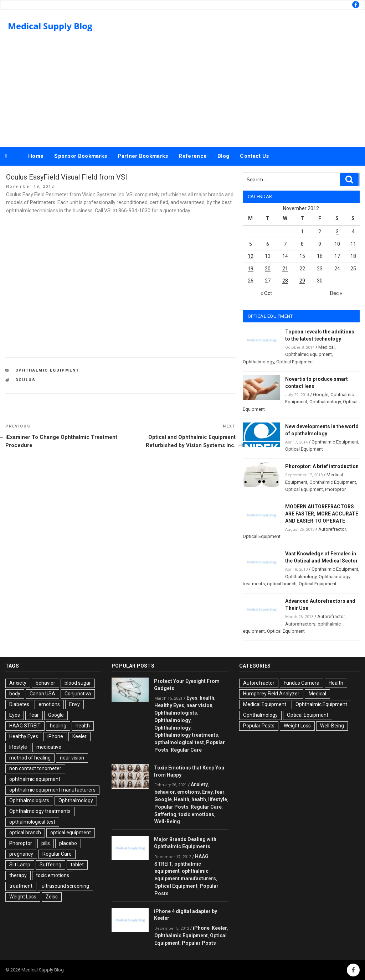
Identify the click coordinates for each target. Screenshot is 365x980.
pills (46, 843)
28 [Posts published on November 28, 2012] (285, 281)
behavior (45, 683)
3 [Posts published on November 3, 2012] (337, 232)
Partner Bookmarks (143, 156)
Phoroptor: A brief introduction (322, 466)
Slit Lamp (20, 865)
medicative (49, 747)
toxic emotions (53, 875)
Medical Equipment (265, 704)
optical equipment (71, 833)
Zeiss (52, 897)
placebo (68, 843)
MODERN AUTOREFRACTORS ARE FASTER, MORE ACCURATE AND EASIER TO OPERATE (322, 514)
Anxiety (18, 683)
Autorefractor (332, 529)
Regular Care (57, 854)
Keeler (79, 736)
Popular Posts (171, 807)
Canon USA (42, 694)
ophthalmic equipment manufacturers (52, 790)
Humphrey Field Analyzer (271, 694)
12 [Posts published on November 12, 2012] (251, 256)
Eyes (15, 715)
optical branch (282, 584)
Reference (193, 156)
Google (321, 395)
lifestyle (18, 747)
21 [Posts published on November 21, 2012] (285, 269)
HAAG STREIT (25, 726)
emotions (49, 704)
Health (182, 799)
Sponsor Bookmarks (81, 156)
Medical (327, 347)
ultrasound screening (65, 886)
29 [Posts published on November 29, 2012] (302, 281)
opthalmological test (32, 822)
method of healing (30, 758)
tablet (77, 865)
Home (36, 156)
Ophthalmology (258, 362)
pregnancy (21, 854)
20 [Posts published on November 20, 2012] (268, 269)
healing (58, 726)
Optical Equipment (295, 362)
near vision (72, 758)
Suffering (50, 865)
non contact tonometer (35, 768)
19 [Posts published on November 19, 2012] (251, 269)
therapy (18, 875)
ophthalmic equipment (35, 779)
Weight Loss (23, 897)
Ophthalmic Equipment (47, 370)
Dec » (336, 293)
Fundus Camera (302, 683)
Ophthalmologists (29, 800)
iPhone (55, 736)
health (83, 726)
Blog (223, 156)
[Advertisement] (182, 92)
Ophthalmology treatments (40, 811)
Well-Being (167, 821)
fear (34, 715)
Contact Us (254, 156)
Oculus (26, 380)
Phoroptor (335, 489)
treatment (21, 886)
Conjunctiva (78, 694)
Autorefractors (300, 624)
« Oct (266, 293)
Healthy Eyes (24, 736)
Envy (74, 704)
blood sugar (78, 683)
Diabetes (19, 704)
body (15, 694)
